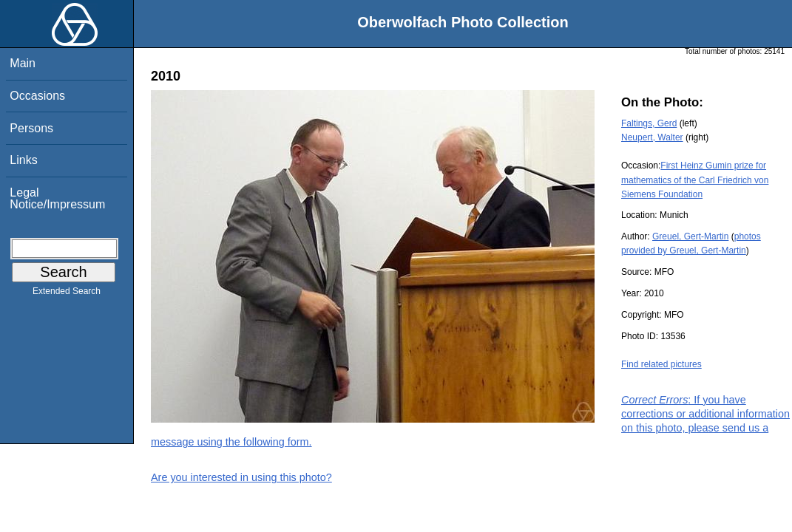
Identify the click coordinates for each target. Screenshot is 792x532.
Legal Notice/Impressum (57, 198)
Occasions (37, 96)
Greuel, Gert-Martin (690, 236)
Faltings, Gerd (649, 123)
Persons (31, 128)
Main (23, 63)
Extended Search (67, 294)
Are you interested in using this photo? (241, 477)
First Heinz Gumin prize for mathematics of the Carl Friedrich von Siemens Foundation (695, 180)
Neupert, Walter (652, 137)
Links (23, 160)
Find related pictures (661, 364)
